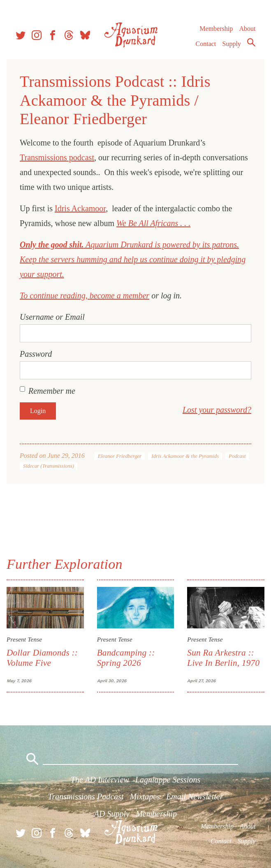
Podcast (237, 456)
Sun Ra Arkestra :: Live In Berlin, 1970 (223, 658)
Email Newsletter (195, 796)
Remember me (52, 391)
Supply (232, 44)
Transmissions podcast (57, 157)
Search (251, 42)
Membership (216, 29)
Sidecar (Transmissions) (49, 466)
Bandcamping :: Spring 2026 (126, 658)
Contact (206, 44)
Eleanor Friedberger (120, 456)
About (247, 29)
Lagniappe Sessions (168, 780)
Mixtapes (145, 796)
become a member (120, 295)
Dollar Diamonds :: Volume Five (42, 658)
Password (36, 354)
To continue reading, (55, 295)
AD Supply (112, 814)
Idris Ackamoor (80, 208)
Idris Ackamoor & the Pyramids (185, 456)
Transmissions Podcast (86, 796)
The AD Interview (100, 780)
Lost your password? (217, 410)
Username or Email (52, 317)
